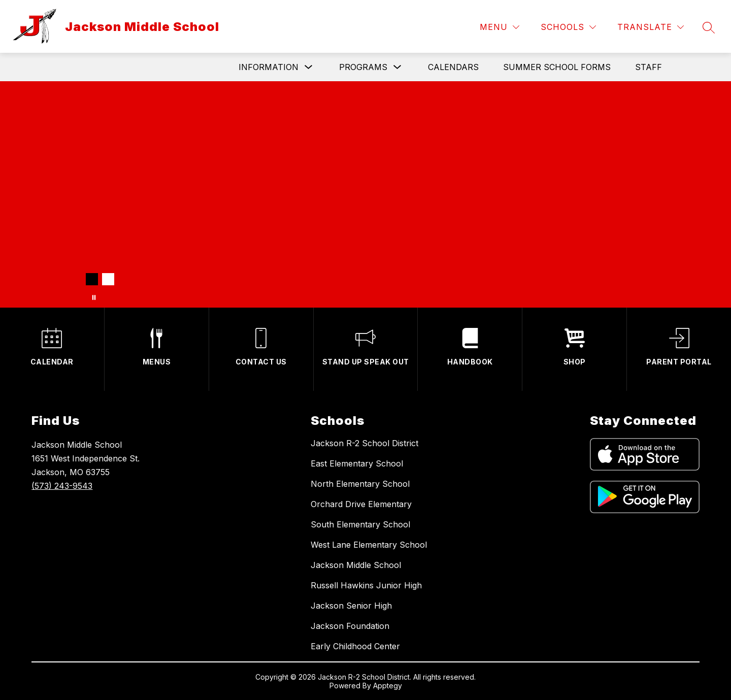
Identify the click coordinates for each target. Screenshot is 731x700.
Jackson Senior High (351, 606)
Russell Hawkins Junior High (366, 585)
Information (269, 67)
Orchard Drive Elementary (361, 504)
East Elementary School (357, 463)
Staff (649, 67)
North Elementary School (360, 484)
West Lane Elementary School (369, 545)
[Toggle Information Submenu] (309, 67)
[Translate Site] (651, 27)
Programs (363, 67)
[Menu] (500, 27)
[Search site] (709, 27)
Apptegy (388, 686)
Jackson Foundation (350, 626)
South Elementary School (360, 524)
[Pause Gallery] (94, 297)
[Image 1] (92, 279)
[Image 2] (108, 279)
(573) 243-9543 (62, 486)
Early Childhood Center (355, 646)
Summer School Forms (557, 67)
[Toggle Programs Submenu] (397, 67)
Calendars (453, 67)
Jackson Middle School (356, 565)
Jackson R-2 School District (364, 443)
